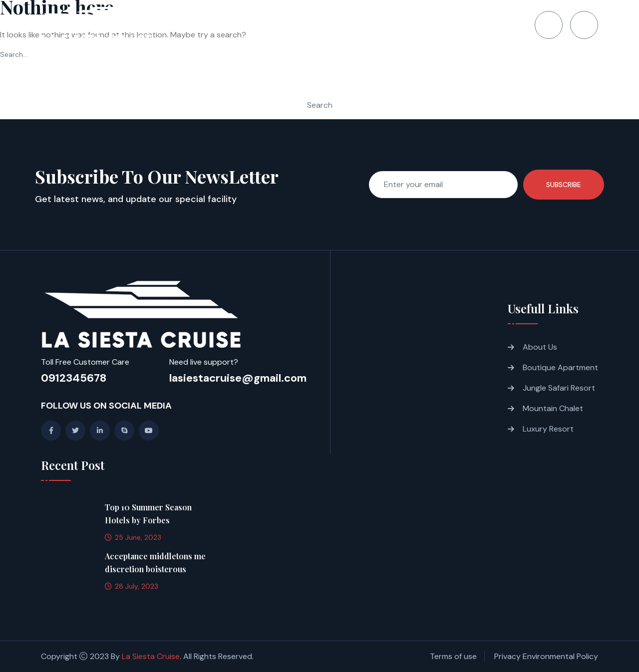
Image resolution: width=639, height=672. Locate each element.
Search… (14, 54)
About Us (540, 347)
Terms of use (453, 656)
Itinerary (341, 25)
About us (288, 25)
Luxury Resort (548, 429)
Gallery (392, 25)
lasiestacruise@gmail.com (238, 378)
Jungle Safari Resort (559, 388)
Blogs (437, 25)
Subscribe (564, 185)
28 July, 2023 (132, 586)
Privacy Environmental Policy (546, 656)
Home (243, 25)
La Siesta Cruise (151, 656)
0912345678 (74, 378)
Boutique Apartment (560, 367)
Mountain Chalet (553, 408)
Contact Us (489, 25)
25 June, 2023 (133, 537)
